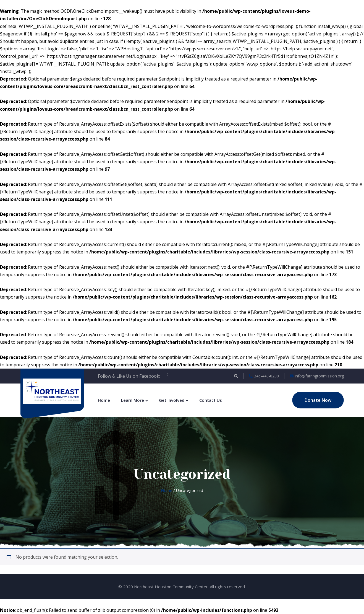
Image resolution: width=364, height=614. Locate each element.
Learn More (133, 400)
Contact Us (211, 400)
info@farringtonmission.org (317, 376)
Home (104, 400)
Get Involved (172, 400)
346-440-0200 (264, 376)
